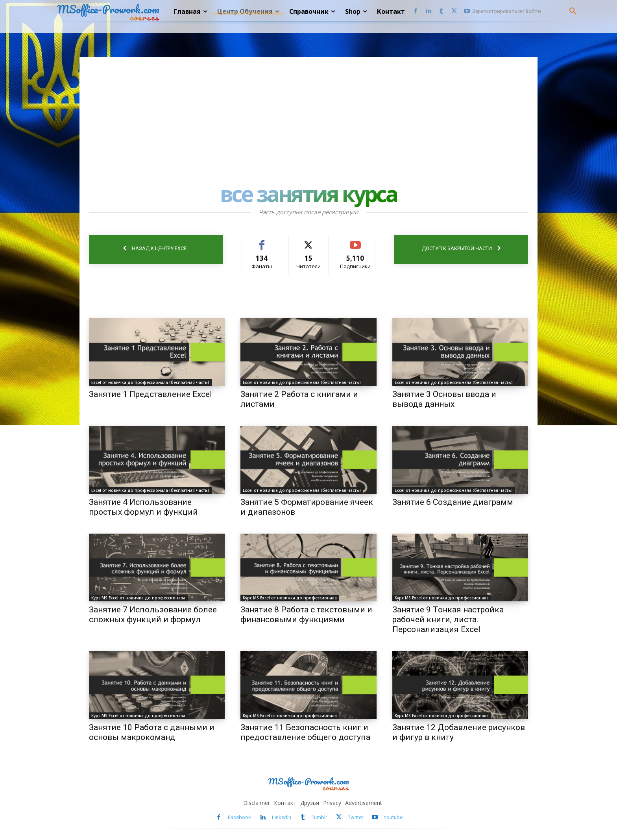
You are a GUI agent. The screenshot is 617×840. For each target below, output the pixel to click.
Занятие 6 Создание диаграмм (453, 502)
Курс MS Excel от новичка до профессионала (138, 598)
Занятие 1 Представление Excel (151, 394)
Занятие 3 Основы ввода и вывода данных (444, 399)
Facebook (239, 817)
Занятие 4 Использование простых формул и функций (143, 507)
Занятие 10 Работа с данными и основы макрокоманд (152, 732)
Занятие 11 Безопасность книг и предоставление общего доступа (305, 732)
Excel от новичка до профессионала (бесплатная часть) (150, 382)
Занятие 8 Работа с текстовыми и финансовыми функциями (306, 615)
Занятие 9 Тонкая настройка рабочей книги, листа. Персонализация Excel (448, 619)
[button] (573, 11)
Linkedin (282, 817)
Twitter (356, 817)
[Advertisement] (308, 116)
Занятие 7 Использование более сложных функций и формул (153, 615)
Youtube (393, 817)
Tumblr (319, 817)
